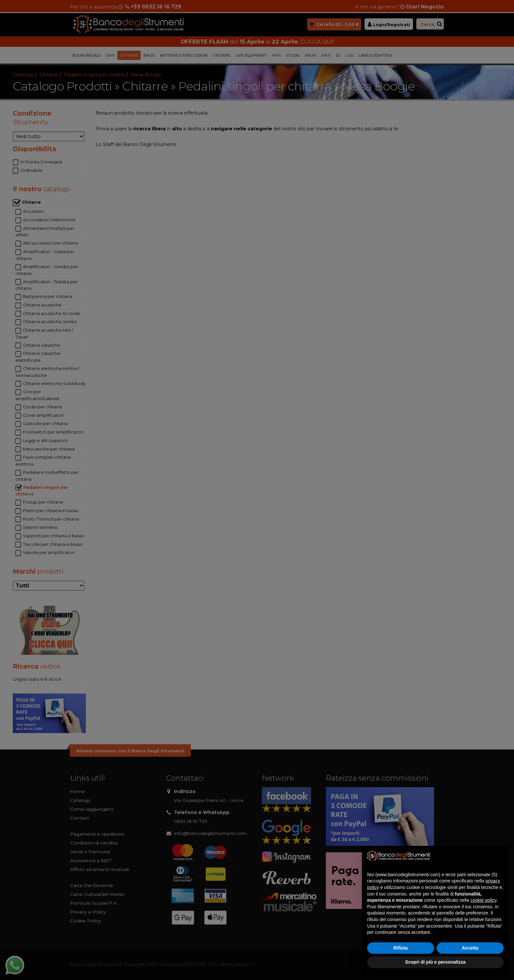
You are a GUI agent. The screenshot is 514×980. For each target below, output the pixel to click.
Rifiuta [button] (401, 948)
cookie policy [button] (483, 900)
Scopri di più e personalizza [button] (435, 962)
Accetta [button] (470, 948)
